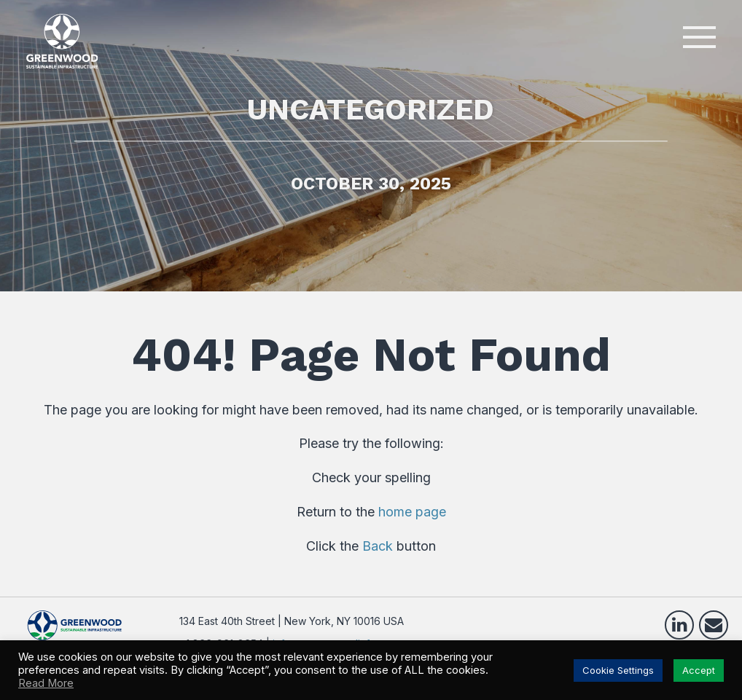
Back (378, 546)
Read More (46, 683)
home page (412, 512)
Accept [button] (699, 670)
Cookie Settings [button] (618, 670)
